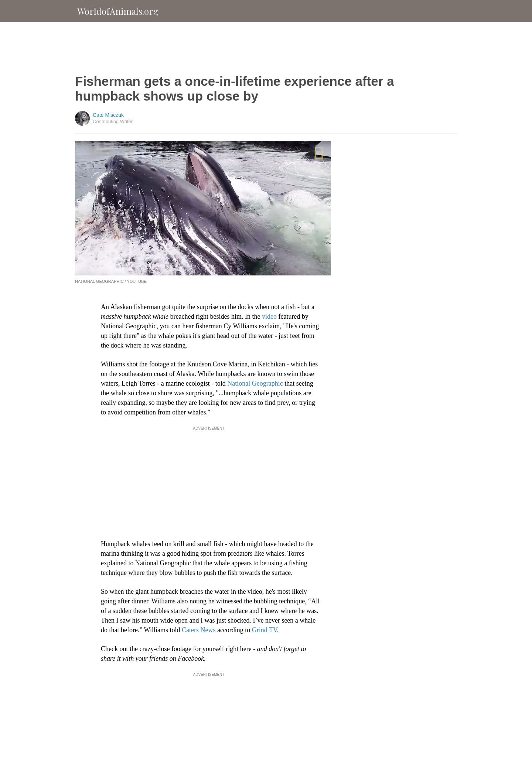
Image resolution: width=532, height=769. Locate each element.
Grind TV (265, 630)
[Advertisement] (266, 48)
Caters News (198, 630)
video (268, 316)
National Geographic (256, 383)
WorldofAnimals (118, 11)
